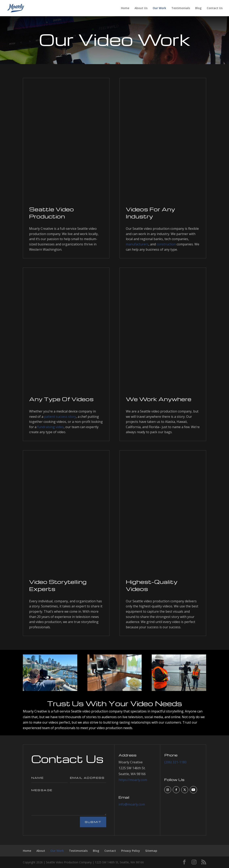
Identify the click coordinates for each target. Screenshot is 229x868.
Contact (110, 851)
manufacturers (137, 244)
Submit (93, 822)
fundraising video (50, 427)
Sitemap (151, 851)
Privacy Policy (131, 851)
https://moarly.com (133, 780)
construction (166, 244)
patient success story (60, 417)
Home (125, 8)
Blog (198, 8)
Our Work (159, 8)
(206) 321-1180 (175, 762)
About (41, 851)
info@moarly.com (132, 804)
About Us (141, 8)
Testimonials (181, 8)
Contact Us (215, 8)
